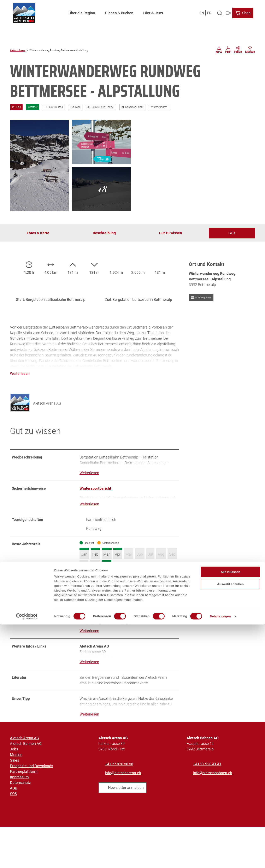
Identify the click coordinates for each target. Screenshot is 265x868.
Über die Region (82, 11)
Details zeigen (220, 860)
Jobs (14, 759)
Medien (16, 765)
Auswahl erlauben (230, 828)
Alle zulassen (230, 815)
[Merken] (250, 50)
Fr (211, 11)
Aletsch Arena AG (24, 748)
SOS (13, 804)
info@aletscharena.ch (123, 783)
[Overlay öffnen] (221, 11)
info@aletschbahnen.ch (213, 783)
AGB (14, 798)
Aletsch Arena (18, 50)
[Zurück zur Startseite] (22, 11)
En (203, 11)
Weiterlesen (89, 473)
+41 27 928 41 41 (207, 774)
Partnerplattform (24, 782)
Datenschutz (20, 793)
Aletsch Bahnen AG (26, 754)
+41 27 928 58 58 (119, 774)
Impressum (19, 787)
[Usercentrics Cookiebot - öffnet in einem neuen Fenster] (27, 860)
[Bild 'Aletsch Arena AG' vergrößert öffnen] (20, 400)
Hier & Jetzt (153, 11)
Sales (14, 771)
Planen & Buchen (119, 11)
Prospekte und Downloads (31, 776)
